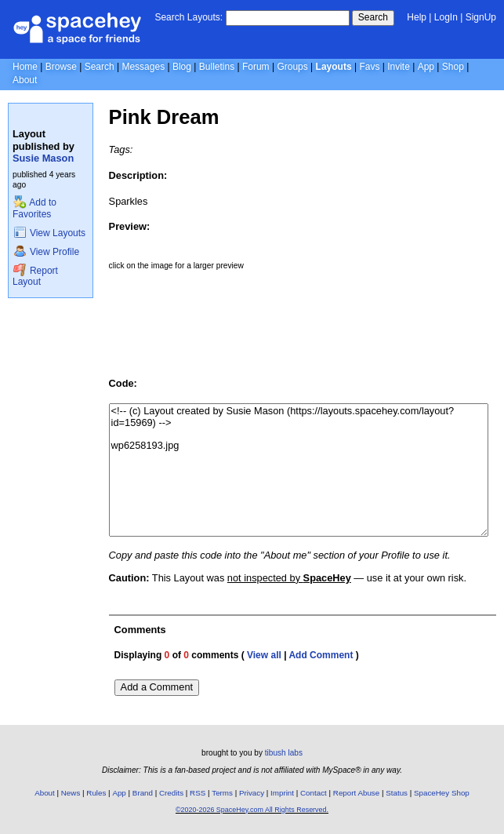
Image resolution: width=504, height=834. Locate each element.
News (71, 793)
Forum (256, 67)
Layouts (334, 67)
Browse (61, 67)
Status (397, 793)
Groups (292, 67)
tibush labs (284, 753)
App (426, 67)
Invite (399, 67)
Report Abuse (356, 793)
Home (25, 67)
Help (417, 17)
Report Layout (35, 277)
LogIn (446, 17)
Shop (453, 67)
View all (264, 655)
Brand (143, 793)
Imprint (282, 793)
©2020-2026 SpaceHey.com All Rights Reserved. (252, 810)
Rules (96, 793)
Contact (314, 793)
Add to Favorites (34, 208)
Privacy (252, 793)
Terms (222, 793)
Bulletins (217, 67)
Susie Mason (43, 158)
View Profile (46, 252)
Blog (182, 67)
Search (373, 17)
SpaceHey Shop (442, 793)
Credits (171, 793)
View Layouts (49, 233)
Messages (143, 67)
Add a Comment (157, 687)
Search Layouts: (189, 17)
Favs (369, 67)
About (25, 80)
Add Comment (321, 655)
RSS (198, 793)
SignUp (481, 17)
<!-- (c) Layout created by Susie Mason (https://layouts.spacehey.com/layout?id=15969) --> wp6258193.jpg (299, 470)
